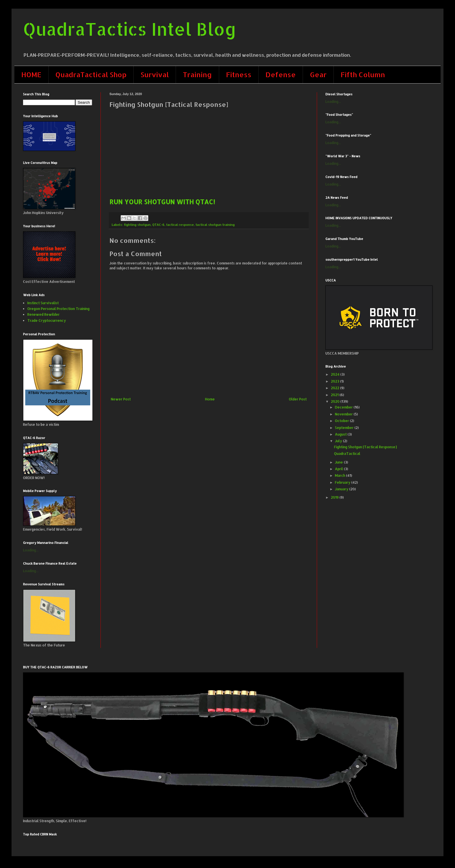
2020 (336, 401)
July (339, 441)
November (344, 414)
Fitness (239, 74)
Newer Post (121, 399)
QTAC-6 (158, 225)
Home (210, 399)
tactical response (180, 225)
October (342, 421)
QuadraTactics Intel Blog (130, 29)
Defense (281, 74)
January (342, 489)
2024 (336, 374)
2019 (335, 497)
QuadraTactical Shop (91, 74)
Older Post (298, 399)
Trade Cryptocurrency (47, 320)
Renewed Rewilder (43, 314)
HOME (31, 74)
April (339, 469)
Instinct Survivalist (43, 303)
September (345, 428)
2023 (335, 381)
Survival (155, 74)
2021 (335, 395)
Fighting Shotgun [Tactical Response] (365, 447)
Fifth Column (363, 74)
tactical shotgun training (215, 225)
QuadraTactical (347, 454)
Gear (318, 74)
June (339, 462)
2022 (335, 388)
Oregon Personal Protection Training (58, 309)
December (344, 407)
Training (197, 74)
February (343, 482)
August (341, 434)
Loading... (31, 550)
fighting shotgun (137, 225)
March (341, 475)
